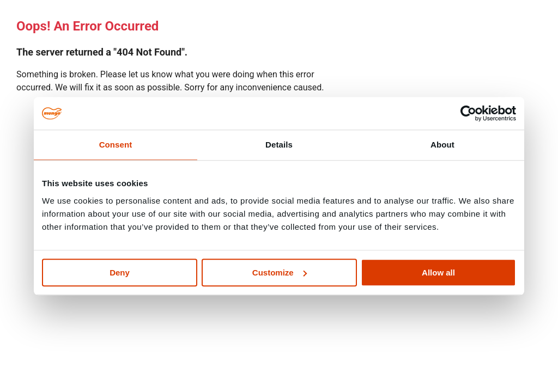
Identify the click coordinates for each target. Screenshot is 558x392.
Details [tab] (279, 145)
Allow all (438, 272)
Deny (120, 272)
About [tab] (442, 145)
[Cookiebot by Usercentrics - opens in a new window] (468, 113)
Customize (280, 272)
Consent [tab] (116, 145)
